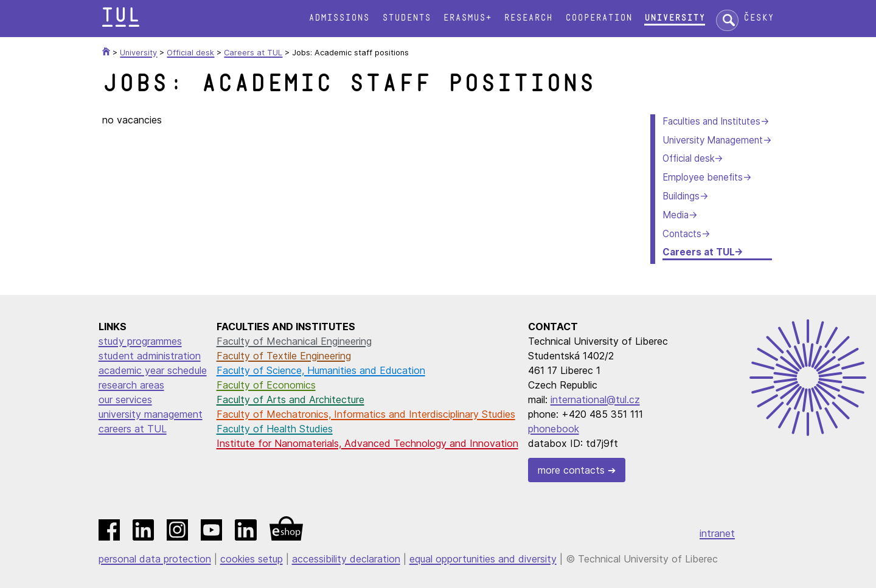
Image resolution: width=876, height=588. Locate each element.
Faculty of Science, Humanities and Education (321, 370)
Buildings (681, 196)
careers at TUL (133, 429)
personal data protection (155, 559)
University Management (713, 140)
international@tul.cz (595, 399)
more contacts (571, 470)
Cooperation (599, 18)
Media (676, 215)
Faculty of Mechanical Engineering (294, 341)
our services (125, 399)
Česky (759, 18)
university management (151, 414)
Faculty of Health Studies (275, 429)
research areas (131, 385)
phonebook (554, 429)
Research (528, 18)
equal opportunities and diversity (483, 559)
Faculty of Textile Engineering (284, 356)
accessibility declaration (346, 559)
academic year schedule (153, 370)
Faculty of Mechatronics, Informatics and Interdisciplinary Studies (366, 414)
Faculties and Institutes (711, 121)
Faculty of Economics (266, 385)
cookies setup (252, 559)
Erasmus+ (467, 18)
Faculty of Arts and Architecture (290, 399)
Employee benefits (703, 177)
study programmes (140, 341)
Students (406, 18)
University (675, 18)
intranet (717, 533)
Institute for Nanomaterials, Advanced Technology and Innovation (367, 443)
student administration (150, 356)
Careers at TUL (698, 252)
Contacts (682, 234)
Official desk (688, 158)
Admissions (339, 18)
